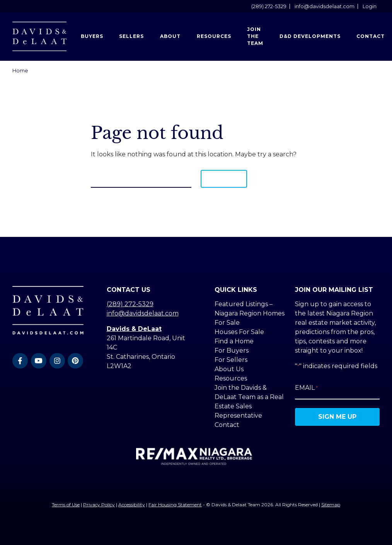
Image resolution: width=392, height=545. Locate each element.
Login (370, 6)
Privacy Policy (99, 505)
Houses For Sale (239, 332)
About (170, 36)
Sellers (131, 36)
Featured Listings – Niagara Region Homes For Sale (250, 313)
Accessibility (132, 505)
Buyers (92, 36)
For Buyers (232, 350)
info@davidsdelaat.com (325, 6)
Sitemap (331, 505)
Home (20, 71)
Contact (227, 425)
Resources (214, 36)
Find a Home (234, 341)
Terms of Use (66, 505)
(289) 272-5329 (269, 6)
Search (224, 179)
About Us (229, 369)
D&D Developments (310, 36)
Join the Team (255, 36)
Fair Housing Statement (175, 505)
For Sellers (231, 360)
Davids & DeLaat (134, 329)
